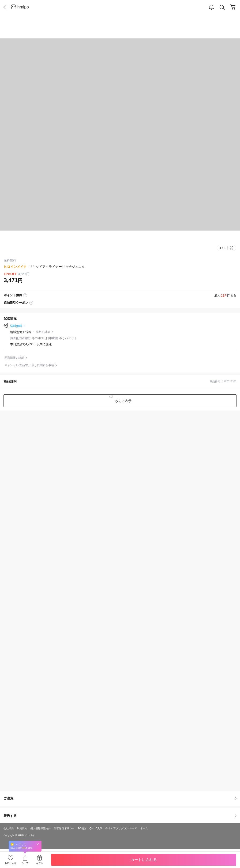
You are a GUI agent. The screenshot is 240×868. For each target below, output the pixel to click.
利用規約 (22, 828)
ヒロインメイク (15, 267)
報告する (120, 816)
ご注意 (120, 798)
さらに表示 (123, 401)
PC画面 (82, 828)
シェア (25, 863)
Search (222, 7)
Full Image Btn (231, 248)
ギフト (40, 863)
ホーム (144, 828)
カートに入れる (144, 860)
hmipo (23, 7)
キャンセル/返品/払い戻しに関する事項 (29, 365)
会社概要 (9, 828)
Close (38, 844)
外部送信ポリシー (64, 828)
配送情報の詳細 (14, 358)
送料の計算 (43, 332)
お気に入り (11, 863)
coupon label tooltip (31, 303)
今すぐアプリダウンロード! (121, 828)
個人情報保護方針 (41, 828)
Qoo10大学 (96, 828)
